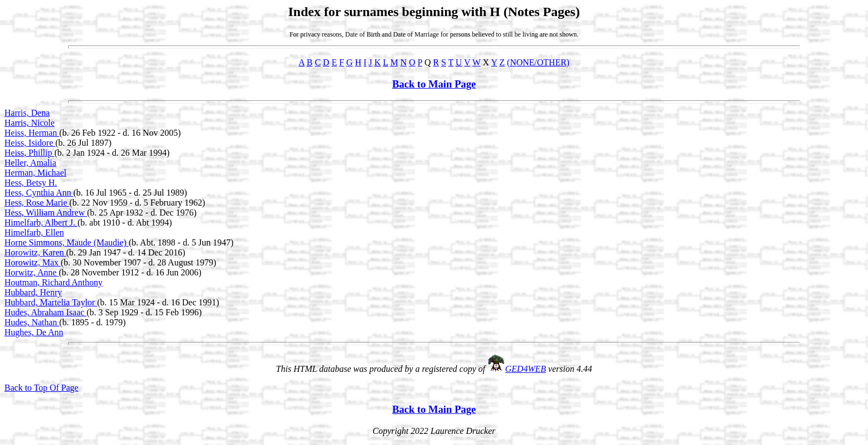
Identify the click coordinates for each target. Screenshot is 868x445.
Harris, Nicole (30, 123)
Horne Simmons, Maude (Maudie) (66, 242)
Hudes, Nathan (32, 322)
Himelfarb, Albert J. (41, 222)
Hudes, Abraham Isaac (45, 312)
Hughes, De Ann (34, 332)
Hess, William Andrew (46, 213)
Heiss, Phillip (29, 153)
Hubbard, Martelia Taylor (51, 302)
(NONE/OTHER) (538, 62)
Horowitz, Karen (35, 252)
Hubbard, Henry (33, 292)
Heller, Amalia (30, 163)
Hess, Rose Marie (37, 203)
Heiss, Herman (32, 133)
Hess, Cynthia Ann (39, 193)
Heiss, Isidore (30, 143)
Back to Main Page (434, 84)
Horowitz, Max (33, 262)
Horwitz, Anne (32, 272)
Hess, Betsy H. (31, 183)
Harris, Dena (27, 113)
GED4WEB (526, 369)
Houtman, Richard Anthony (53, 282)
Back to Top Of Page (42, 388)
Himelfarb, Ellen (34, 232)
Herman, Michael (35, 173)
